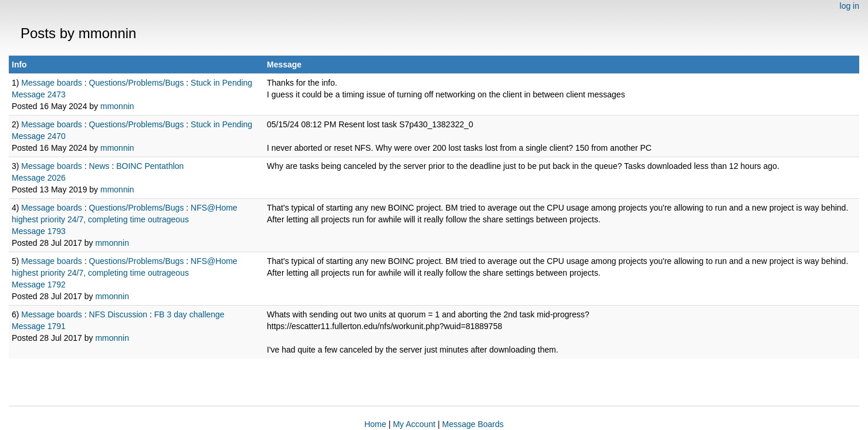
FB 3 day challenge (189, 314)
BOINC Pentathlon (150, 166)
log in (850, 6)
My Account (414, 424)
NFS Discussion (118, 314)
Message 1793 (39, 231)
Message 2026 (39, 178)
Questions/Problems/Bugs (137, 83)
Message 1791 (39, 326)
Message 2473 (39, 94)
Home (375, 424)
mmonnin (117, 106)
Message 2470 (39, 136)
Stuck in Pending (221, 83)
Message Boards (473, 424)
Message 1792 (39, 285)
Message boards (52, 83)
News (99, 166)
